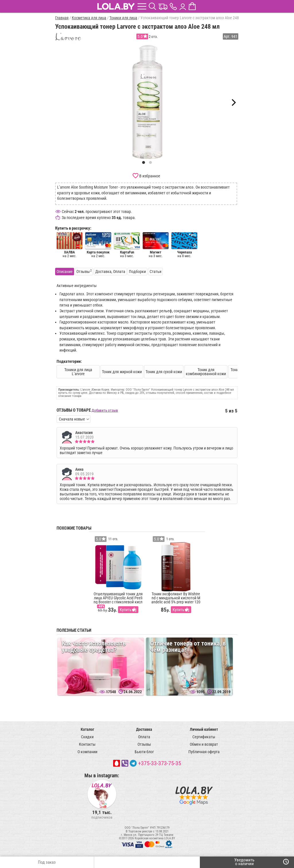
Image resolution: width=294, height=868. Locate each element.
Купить (126, 610)
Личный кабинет (204, 729)
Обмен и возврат (204, 744)
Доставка (144, 729)
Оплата (144, 737)
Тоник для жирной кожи (122, 372)
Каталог (87, 729)
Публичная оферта (204, 752)
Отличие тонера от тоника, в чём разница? (188, 647)
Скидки (87, 737)
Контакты (87, 744)
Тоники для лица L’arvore (78, 372)
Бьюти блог (144, 752)
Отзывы (144, 744)
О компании (87, 752)
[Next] (233, 102)
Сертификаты (204, 737)
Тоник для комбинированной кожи (206, 372)
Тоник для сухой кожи (164, 372)
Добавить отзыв (105, 410)
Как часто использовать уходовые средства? (94, 647)
